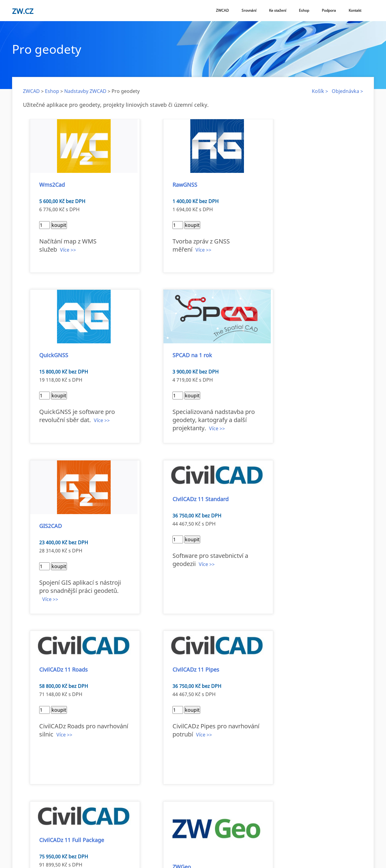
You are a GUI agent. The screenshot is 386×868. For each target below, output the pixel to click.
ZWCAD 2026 (118, 842)
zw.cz (23, 11)
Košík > (320, 91)
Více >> (69, 242)
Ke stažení (278, 10)
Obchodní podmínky (215, 842)
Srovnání (249, 10)
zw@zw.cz (131, 827)
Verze (141, 842)
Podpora (329, 10)
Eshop (304, 10)
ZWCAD (222, 10)
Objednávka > (347, 91)
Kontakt (355, 10)
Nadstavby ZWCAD (85, 91)
